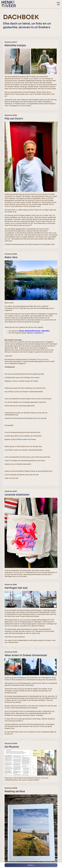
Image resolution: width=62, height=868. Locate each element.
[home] (9, 4)
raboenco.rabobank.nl (35, 333)
